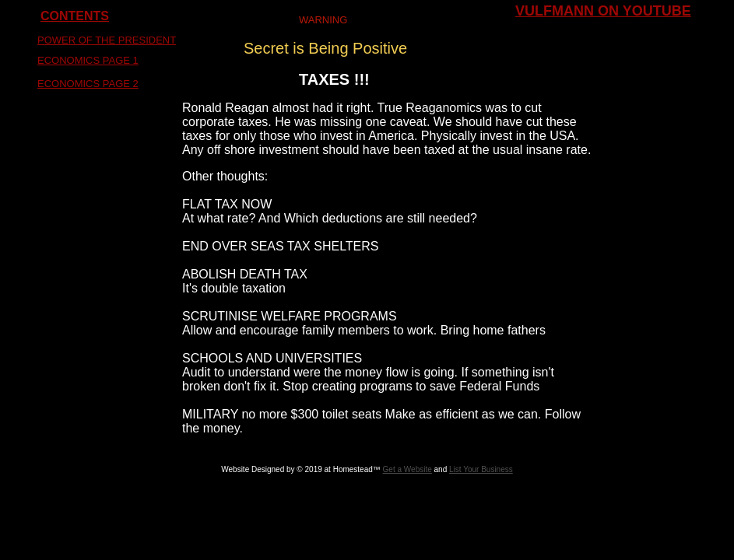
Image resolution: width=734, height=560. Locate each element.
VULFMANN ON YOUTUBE (603, 11)
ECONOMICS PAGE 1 (88, 60)
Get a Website (407, 469)
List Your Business (481, 469)
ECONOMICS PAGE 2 (88, 84)
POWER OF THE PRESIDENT (107, 40)
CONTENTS (75, 16)
